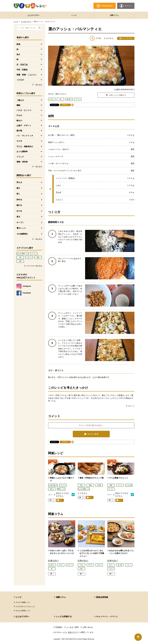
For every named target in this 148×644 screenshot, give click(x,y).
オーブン (20, 222)
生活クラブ (74, 632)
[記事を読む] (53, 561)
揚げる (19, 205)
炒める (19, 200)
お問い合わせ (88, 627)
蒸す (18, 188)
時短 (20, 261)
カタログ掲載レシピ (23, 602)
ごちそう (29, 257)
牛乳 (20, 257)
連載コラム (114, 15)
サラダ (19, 141)
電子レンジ (21, 228)
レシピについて (26, 22)
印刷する (65, 105)
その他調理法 (22, 234)
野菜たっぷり (61, 489)
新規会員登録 (102, 597)
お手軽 (99, 485)
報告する (131, 406)
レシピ (74, 15)
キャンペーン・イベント (107, 616)
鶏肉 (90, 485)
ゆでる (19, 211)
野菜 (111, 485)
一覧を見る (38, 85)
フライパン (63, 485)
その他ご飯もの (53, 485)
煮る (18, 217)
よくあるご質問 (72, 627)
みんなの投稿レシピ (23, 254)
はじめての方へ (34, 15)
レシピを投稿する (64, 616)
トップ (16, 22)
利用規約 (59, 627)
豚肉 (38, 257)
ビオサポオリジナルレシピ (25, 607)
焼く (18, 194)
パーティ (34, 254)
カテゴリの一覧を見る (34, 266)
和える (19, 182)
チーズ (120, 485)
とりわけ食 (129, 485)
